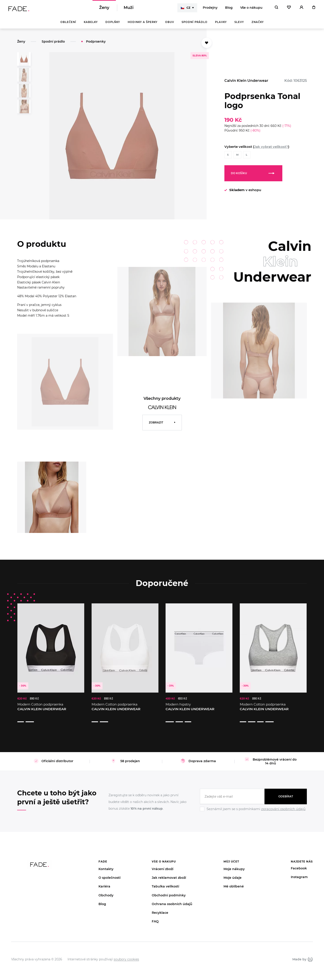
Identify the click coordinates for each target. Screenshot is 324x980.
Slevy (239, 25)
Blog (229, 9)
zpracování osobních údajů (283, 803)
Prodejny (210, 9)
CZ (186, 9)
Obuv (170, 25)
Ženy (104, 9)
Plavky (221, 25)
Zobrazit (156, 425)
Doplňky (113, 25)
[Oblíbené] (289, 9)
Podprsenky (96, 44)
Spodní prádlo (195, 25)
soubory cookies (126, 953)
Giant (310, 953)
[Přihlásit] (301, 9)
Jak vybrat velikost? (271, 149)
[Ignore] (253, 806)
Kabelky (91, 25)
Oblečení (68, 25)
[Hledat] (276, 9)
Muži (129, 9)
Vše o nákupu (251, 9)
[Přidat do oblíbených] (207, 45)
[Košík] (314, 9)
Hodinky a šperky (143, 25)
